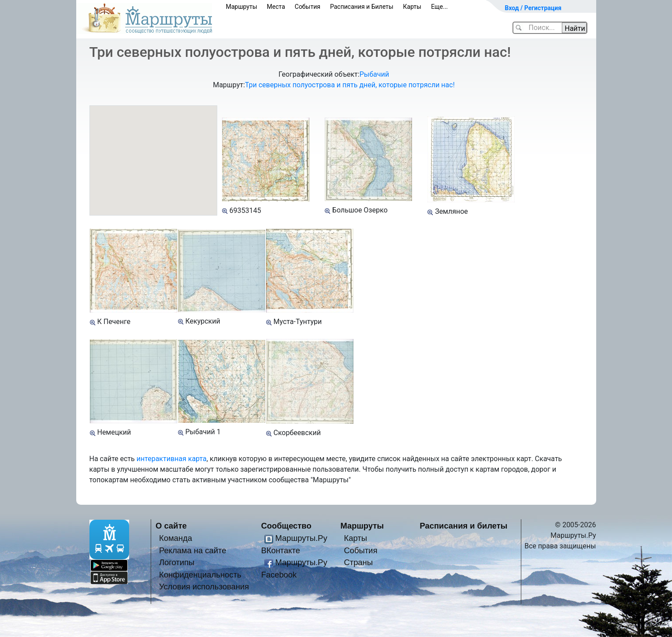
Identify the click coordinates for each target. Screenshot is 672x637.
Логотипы (177, 562)
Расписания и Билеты (362, 7)
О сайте (171, 526)
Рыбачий (374, 74)
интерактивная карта (172, 459)
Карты (412, 7)
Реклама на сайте (193, 550)
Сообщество (286, 526)
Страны (358, 562)
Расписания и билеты (464, 526)
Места (276, 7)
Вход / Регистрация (533, 8)
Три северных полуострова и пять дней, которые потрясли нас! (350, 85)
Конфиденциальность (200, 575)
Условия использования (204, 587)
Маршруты (242, 7)
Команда (176, 538)
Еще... (439, 7)
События (308, 7)
